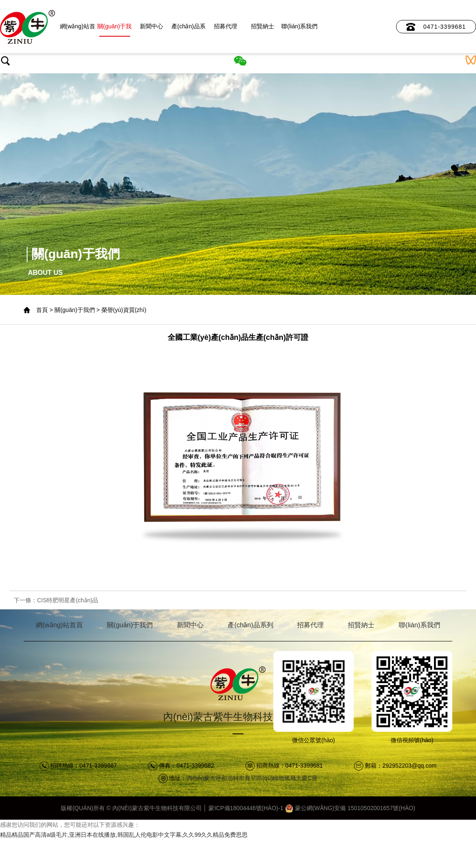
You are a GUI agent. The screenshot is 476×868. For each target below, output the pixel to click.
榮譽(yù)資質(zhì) (124, 310)
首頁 (42, 310)
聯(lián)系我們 (299, 26)
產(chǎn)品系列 (188, 30)
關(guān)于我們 (114, 30)
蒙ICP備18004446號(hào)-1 (246, 808)
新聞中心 (151, 26)
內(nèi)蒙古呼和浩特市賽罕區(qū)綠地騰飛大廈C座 (252, 778)
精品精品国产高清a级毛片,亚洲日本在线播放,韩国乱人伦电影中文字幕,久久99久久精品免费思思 (124, 835)
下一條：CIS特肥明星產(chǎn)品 (56, 600)
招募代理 (226, 26)
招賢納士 (263, 26)
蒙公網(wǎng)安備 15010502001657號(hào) (350, 808)
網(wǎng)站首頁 (78, 30)
